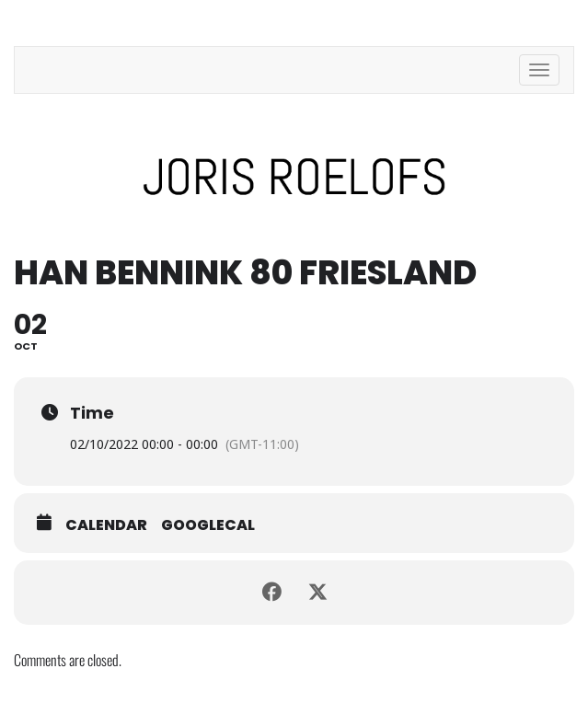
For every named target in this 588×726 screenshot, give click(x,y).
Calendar (106, 525)
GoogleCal (208, 525)
